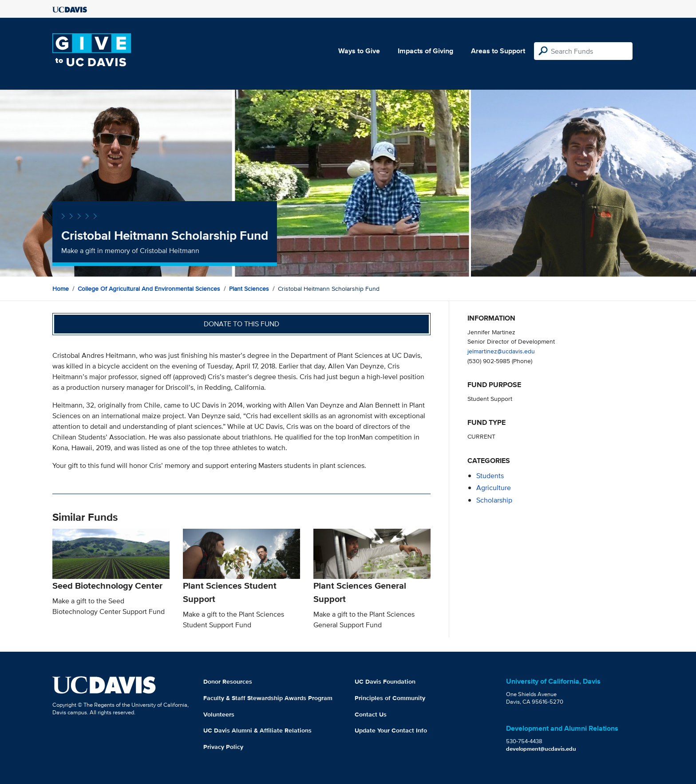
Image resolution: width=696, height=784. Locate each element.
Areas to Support (498, 51)
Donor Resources (228, 681)
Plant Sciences (249, 289)
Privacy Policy (223, 747)
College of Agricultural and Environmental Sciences (149, 289)
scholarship (494, 500)
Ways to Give (359, 51)
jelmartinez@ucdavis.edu (501, 351)
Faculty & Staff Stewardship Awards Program (268, 698)
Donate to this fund (241, 324)
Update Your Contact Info (391, 730)
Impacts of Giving (425, 51)
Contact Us (371, 714)
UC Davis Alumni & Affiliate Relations (257, 730)
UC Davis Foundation (385, 681)
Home (61, 289)
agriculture (494, 488)
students (490, 476)
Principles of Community (390, 698)
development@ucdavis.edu (541, 749)
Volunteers (219, 714)
